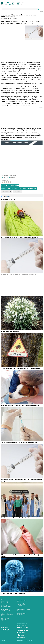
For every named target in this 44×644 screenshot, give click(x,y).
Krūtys (2, 616)
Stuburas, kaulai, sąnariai (6, 609)
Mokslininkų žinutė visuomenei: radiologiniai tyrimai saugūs (19, 518)
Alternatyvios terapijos (22, 627)
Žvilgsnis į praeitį (5, 629)
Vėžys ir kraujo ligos (21, 603)
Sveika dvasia (20, 636)
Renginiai (3, 641)
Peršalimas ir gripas (21, 604)
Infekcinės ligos (20, 615)
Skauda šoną (20, 608)
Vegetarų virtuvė (21, 632)
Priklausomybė (20, 611)
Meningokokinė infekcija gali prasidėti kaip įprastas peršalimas (20, 406)
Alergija (19, 602)
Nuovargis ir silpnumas (21, 613)
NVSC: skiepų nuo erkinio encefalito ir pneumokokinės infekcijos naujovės (21, 556)
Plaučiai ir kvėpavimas (5, 603)
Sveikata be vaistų (22, 624)
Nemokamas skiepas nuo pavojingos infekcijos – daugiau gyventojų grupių (21, 480)
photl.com (34, 39)
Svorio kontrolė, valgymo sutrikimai (24, 609)
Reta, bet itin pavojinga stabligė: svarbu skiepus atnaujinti (18, 274)
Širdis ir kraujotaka (4, 602)
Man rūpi (10, 188)
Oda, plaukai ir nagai (5, 613)
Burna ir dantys (4, 620)
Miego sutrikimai (20, 612)
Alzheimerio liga (10, 185)
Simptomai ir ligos (21, 600)
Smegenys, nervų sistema (20, 188)
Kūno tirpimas (20, 607)
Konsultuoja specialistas (25, 641)
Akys (2, 617)
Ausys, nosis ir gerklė (5, 618)
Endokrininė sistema (5, 605)
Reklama (41, 11)
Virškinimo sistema (4, 604)
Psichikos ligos (32, 188)
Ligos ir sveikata (6, 598)
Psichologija (4, 626)
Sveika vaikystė (4, 628)
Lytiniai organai (4, 612)
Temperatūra (19, 606)
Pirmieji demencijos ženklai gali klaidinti (13, 593)
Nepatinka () (13, 178)
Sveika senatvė (4, 631)
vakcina (17, 185)
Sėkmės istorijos (21, 637)
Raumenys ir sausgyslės (5, 611)
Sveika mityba (20, 629)
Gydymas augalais (21, 626)
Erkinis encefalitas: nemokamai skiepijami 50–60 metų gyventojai (21, 369)
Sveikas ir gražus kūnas (23, 631)
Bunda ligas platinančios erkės (10, 332)
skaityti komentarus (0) (6, 192)
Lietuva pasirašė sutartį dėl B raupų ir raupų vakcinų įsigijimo (19, 443)
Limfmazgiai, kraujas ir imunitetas (7, 614)
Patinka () (6, 178)
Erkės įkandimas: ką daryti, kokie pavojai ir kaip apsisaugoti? (19, 237)
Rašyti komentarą (17, 192)
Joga (18, 634)
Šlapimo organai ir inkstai (6, 608)
